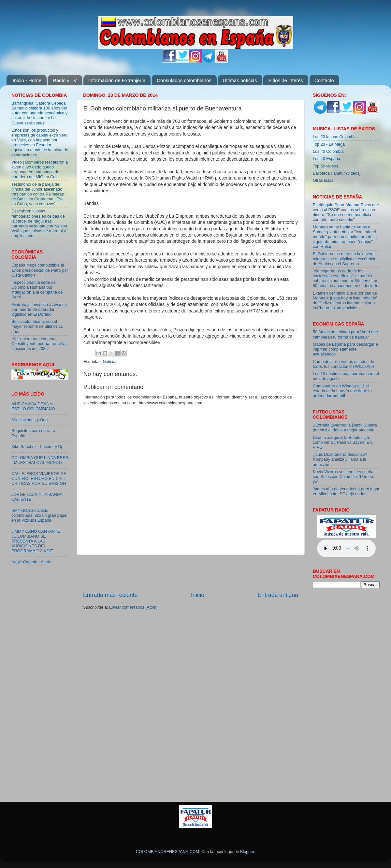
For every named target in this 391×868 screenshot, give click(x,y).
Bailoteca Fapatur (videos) (337, 173)
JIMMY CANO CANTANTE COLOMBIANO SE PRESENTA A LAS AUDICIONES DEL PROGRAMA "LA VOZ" (36, 541)
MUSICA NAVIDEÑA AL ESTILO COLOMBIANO (33, 406)
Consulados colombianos (184, 80)
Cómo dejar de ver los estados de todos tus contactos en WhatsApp (343, 364)
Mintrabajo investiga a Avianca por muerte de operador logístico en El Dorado (39, 310)
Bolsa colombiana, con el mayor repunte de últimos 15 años (37, 326)
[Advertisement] (191, 573)
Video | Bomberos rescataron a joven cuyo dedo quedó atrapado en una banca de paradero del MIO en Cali (40, 170)
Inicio (198, 595)
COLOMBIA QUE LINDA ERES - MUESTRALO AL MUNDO (40, 460)
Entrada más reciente (110, 595)
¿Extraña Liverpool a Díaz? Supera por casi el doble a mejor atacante (345, 428)
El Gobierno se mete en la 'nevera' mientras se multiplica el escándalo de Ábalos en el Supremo (345, 259)
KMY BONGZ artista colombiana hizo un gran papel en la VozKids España (39, 515)
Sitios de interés (286, 80)
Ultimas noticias (240, 80)
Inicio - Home (27, 80)
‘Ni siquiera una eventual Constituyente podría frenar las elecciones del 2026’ (39, 344)
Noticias (110, 362)
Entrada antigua (278, 595)
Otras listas (323, 181)
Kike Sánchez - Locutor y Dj (37, 447)
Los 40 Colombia (328, 152)
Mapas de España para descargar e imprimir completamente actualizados (345, 349)
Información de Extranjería (117, 80)
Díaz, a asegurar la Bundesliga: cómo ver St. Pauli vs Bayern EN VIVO (343, 442)
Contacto (324, 80)
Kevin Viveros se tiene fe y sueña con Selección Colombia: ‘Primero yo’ (344, 477)
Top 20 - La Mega (329, 144)
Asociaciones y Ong (29, 420)
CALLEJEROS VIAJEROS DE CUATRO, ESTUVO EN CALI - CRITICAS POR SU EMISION (39, 479)
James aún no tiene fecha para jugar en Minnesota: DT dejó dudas (346, 492)
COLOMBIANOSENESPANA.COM (167, 852)
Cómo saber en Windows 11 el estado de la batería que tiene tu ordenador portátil (342, 391)
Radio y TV (65, 80)
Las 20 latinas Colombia (335, 137)
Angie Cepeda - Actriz (31, 562)
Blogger (247, 852)
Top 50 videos (326, 166)
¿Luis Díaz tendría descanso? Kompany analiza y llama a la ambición (340, 459)
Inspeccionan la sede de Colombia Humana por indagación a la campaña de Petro (37, 290)
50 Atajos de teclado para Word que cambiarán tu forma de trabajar (345, 334)
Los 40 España (326, 159)
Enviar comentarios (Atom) (133, 607)
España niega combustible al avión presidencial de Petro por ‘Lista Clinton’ (40, 270)
